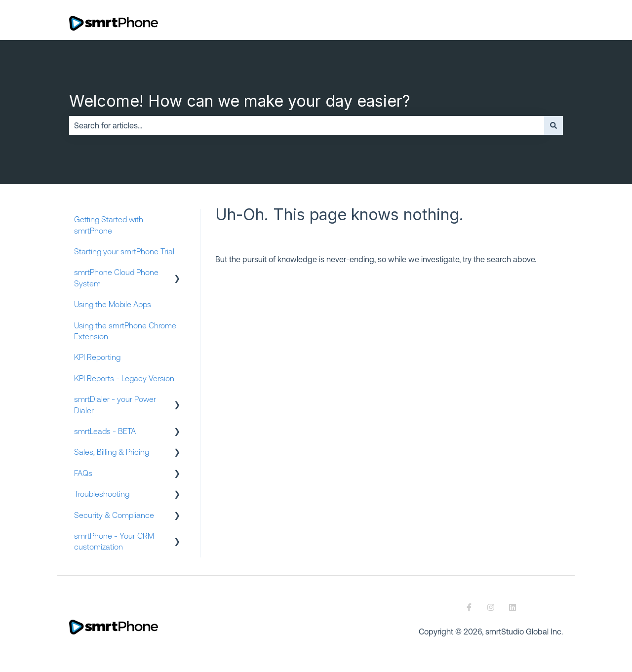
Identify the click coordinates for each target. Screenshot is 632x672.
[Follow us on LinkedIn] (513, 607)
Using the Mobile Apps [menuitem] (113, 304)
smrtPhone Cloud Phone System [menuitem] (116, 277)
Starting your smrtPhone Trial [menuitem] (124, 251)
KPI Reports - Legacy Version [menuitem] (124, 378)
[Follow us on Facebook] (469, 607)
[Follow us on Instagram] (491, 607)
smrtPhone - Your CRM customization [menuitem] (114, 541)
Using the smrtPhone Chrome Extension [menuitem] (125, 331)
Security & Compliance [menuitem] (114, 515)
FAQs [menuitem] (83, 473)
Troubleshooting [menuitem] (102, 494)
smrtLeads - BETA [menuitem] (105, 431)
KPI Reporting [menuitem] (97, 357)
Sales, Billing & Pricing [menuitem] (112, 452)
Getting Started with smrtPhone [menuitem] (109, 225)
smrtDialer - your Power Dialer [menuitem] (115, 404)
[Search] (553, 125)
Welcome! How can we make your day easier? (240, 101)
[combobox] (307, 125)
